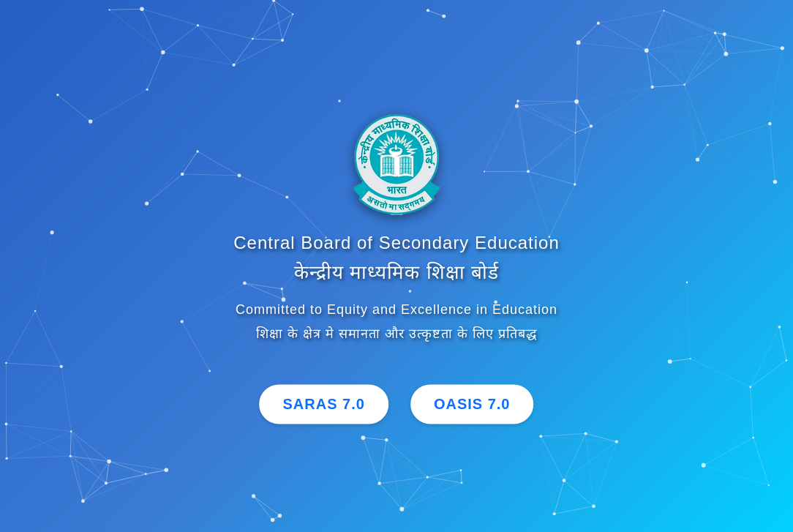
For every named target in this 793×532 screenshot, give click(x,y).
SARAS (324, 405)
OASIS (472, 405)
